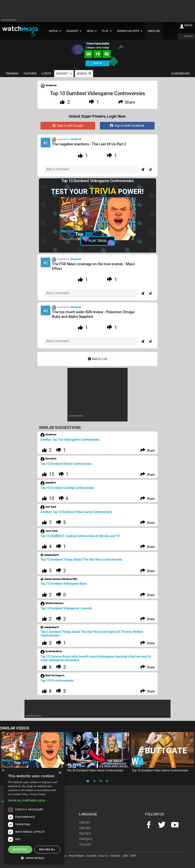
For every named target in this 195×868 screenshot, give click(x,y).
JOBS (125, 856)
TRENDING (12, 73)
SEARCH (188, 36)
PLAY (97, 63)
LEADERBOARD (180, 73)
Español (85, 828)
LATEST (46, 73)
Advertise (115, 856)
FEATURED (30, 73)
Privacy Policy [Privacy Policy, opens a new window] (38, 794)
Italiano (85, 845)
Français (86, 839)
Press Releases (76, 856)
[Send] (143, 170)
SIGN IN (188, 25)
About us (103, 856)
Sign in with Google (68, 126)
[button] (34, 800)
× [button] (60, 773)
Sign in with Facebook (127, 126)
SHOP (133, 856)
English (85, 822)
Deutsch (85, 833)
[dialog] (34, 816)
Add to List (97, 359)
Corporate (91, 856)
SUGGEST (64, 73)
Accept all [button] (20, 849)
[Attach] (150, 170)
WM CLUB (154, 31)
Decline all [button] (47, 849)
